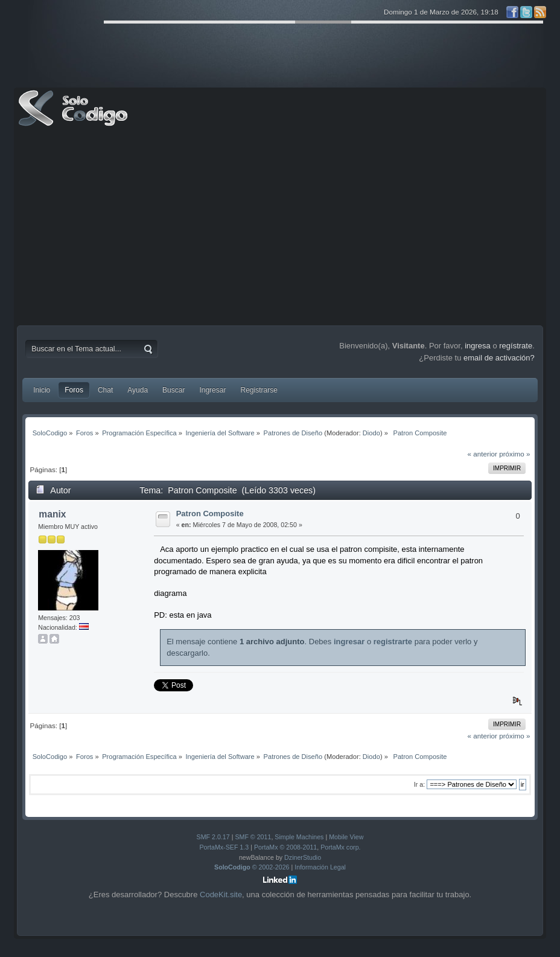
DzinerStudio (303, 857)
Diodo (371, 433)
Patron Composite (210, 514)
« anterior (482, 454)
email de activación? (499, 358)
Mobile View (346, 837)
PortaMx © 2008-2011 (285, 847)
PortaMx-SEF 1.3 (224, 847)
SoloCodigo (74, 117)
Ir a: (419, 784)
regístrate (516, 346)
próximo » (514, 454)
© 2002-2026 (252, 867)
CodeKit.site (221, 895)
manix (52, 514)
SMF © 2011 (253, 837)
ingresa (478, 346)
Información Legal (320, 867)
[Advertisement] (280, 229)
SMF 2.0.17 (213, 837)
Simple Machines (299, 837)
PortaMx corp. (340, 847)
